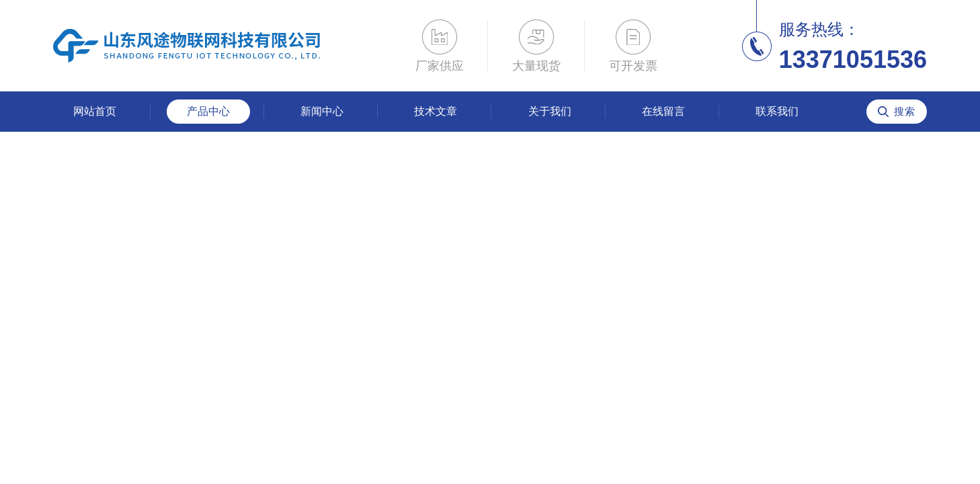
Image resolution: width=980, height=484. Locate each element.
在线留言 (663, 111)
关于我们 (550, 111)
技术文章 (436, 111)
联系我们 (777, 111)
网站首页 (95, 111)
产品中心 (208, 111)
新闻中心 (322, 111)
